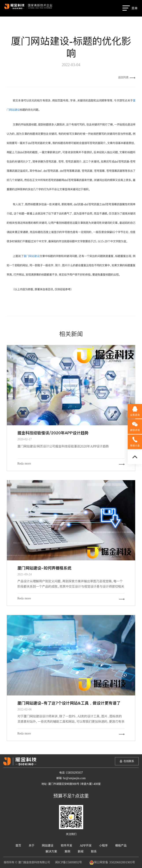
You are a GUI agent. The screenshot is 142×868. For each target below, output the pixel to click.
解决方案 (51, 851)
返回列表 (127, 77)
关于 (31, 845)
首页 (18, 845)
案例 (67, 851)
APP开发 (86, 845)
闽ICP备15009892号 (68, 862)
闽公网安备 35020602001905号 (112, 862)
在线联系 (129, 761)
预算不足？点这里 (71, 796)
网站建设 (48, 845)
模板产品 (121, 845)
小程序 (103, 845)
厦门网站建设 (32, 256)
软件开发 (66, 845)
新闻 (81, 851)
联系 (94, 851)
